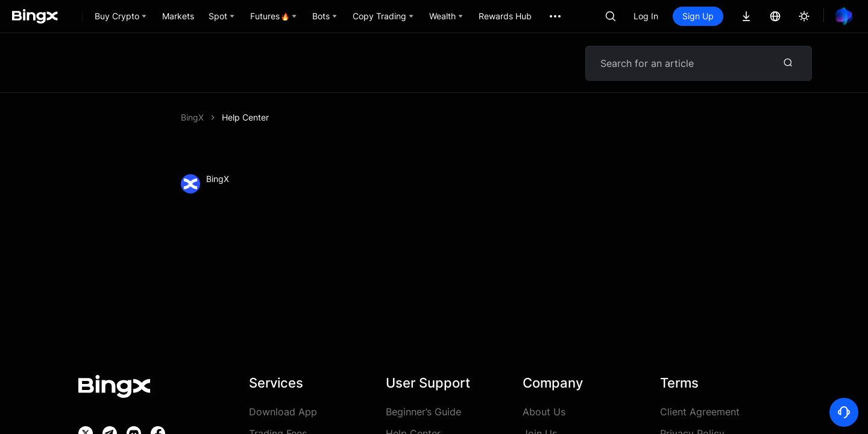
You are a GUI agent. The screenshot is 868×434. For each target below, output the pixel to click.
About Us (544, 412)
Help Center (245, 117)
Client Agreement (700, 412)
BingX (192, 117)
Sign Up (698, 16)
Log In (646, 16)
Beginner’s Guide (423, 412)
